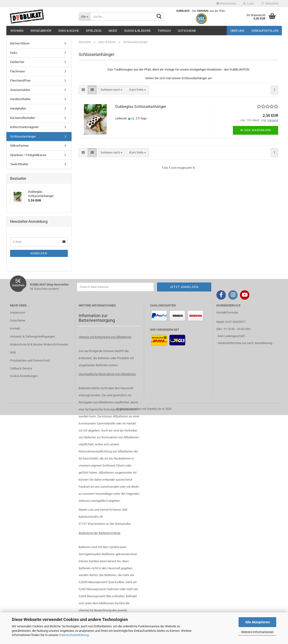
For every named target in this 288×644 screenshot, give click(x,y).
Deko (14, 53)
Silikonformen (19, 146)
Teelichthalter (19, 164)
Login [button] (249, 4)
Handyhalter (18, 108)
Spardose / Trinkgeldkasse (28, 155)
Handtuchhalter (20, 99)
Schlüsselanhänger (23, 136)
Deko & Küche (69, 31)
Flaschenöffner (20, 80)
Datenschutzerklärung (74, 635)
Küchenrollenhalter (23, 118)
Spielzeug (94, 31)
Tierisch (164, 31)
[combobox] (112, 90)
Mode (113, 31)
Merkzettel (270, 4)
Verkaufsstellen (265, 31)
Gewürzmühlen (20, 90)
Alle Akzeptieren (258, 622)
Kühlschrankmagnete (24, 127)
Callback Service (21, 368)
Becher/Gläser (20, 43)
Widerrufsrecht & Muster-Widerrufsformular (39, 344)
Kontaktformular (227, 312)
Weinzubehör (41, 31)
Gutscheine (187, 31)
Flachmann (18, 71)
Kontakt (15, 328)
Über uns (237, 31)
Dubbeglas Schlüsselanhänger (141, 107)
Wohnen (17, 31)
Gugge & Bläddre (137, 31)
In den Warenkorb (256, 130)
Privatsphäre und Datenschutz (30, 360)
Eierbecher (17, 62)
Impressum (18, 312)
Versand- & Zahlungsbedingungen (32, 336)
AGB (13, 352)
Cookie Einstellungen (24, 376)
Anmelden (39, 253)
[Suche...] (84, 16)
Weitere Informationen (257, 632)
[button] (226, 4)
